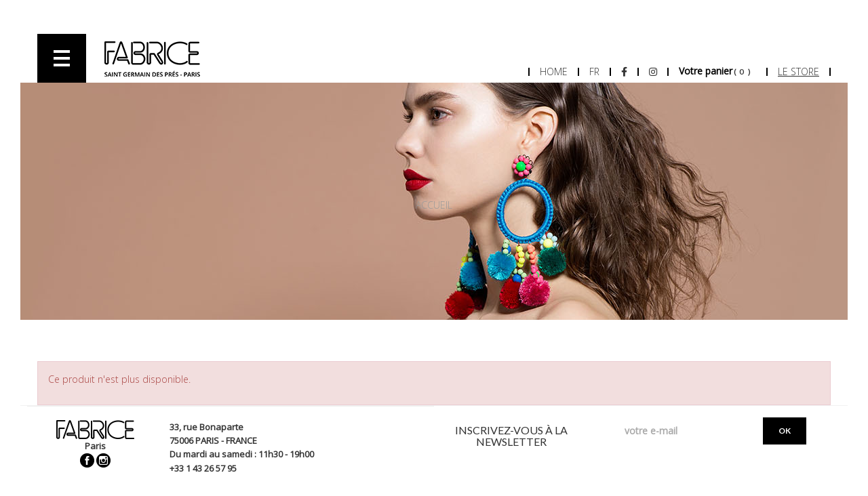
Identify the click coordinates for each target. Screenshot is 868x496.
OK (785, 431)
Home (554, 71)
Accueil (434, 205)
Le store (798, 71)
